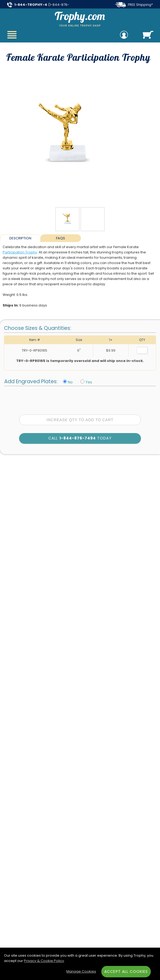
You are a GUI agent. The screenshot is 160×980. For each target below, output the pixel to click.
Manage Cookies (81, 971)
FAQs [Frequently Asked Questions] (60, 238)
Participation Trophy (20, 252)
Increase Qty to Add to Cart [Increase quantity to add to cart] (80, 420)
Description (20, 238)
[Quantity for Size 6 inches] (142, 350)
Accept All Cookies (126, 972)
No (70, 382)
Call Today (80, 438)
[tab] (20, 238)
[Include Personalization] (82, 381)
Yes (89, 382)
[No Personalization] (65, 381)
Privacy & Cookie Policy (44, 961)
